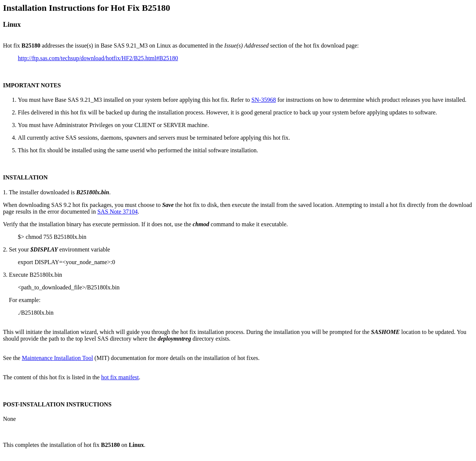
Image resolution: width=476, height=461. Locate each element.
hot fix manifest (120, 377)
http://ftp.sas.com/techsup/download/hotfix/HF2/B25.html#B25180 (98, 58)
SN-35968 (264, 100)
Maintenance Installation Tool (57, 358)
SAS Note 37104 (118, 212)
